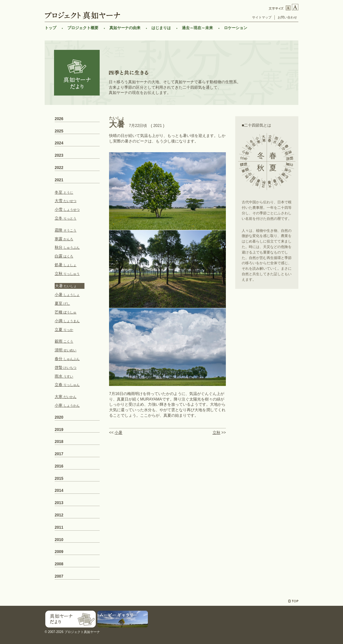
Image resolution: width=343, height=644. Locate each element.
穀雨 (64, 341)
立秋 (216, 433)
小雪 (67, 209)
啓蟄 (66, 367)
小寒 (67, 405)
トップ (50, 28)
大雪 (66, 201)
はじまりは (161, 28)
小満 (67, 321)
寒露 (64, 239)
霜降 (66, 230)
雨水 (64, 376)
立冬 (66, 218)
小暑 (118, 433)
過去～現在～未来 (197, 28)
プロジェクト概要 (83, 28)
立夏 (64, 330)
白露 (64, 256)
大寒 (66, 397)
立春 (67, 385)
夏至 (62, 303)
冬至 (64, 192)
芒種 (66, 312)
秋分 (67, 247)
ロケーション (236, 28)
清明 (66, 350)
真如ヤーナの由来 (125, 28)
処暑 (66, 265)
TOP (293, 601)
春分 (67, 359)
